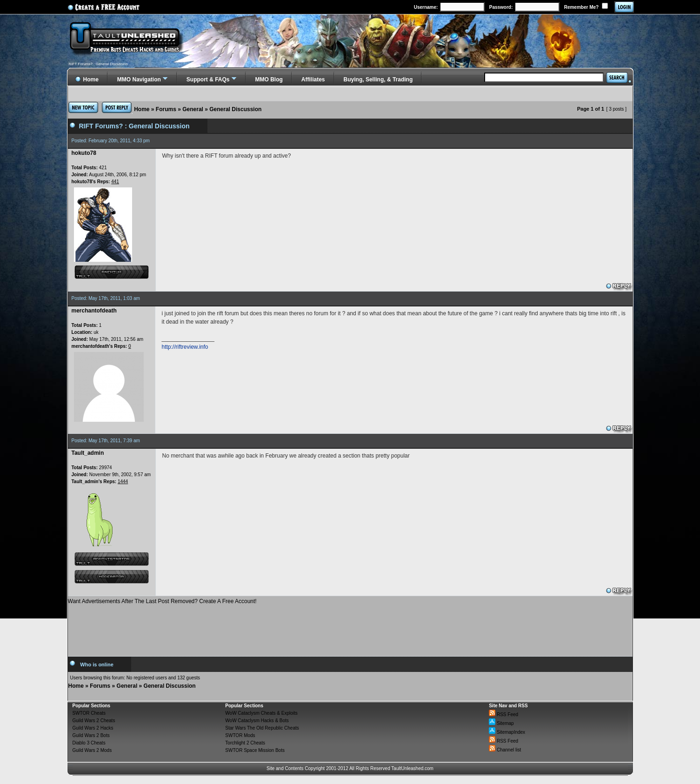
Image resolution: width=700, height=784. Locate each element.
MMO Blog (269, 80)
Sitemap (501, 723)
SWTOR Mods (240, 735)
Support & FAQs (208, 80)
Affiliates (313, 80)
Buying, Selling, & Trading (378, 80)
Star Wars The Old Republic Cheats (262, 728)
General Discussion (235, 109)
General (193, 109)
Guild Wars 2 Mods (92, 750)
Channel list (505, 750)
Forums (166, 109)
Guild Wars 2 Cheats (94, 721)
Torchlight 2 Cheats (245, 743)
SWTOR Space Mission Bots (255, 750)
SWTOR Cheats (89, 713)
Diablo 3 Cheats (89, 743)
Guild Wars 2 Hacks (93, 728)
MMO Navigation (139, 80)
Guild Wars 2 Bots (91, 735)
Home (142, 109)
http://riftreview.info (185, 347)
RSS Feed (503, 714)
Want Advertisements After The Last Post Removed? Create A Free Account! (162, 601)
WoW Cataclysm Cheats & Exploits (261, 713)
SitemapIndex (507, 732)
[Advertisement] (350, 627)
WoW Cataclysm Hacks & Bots (257, 721)
